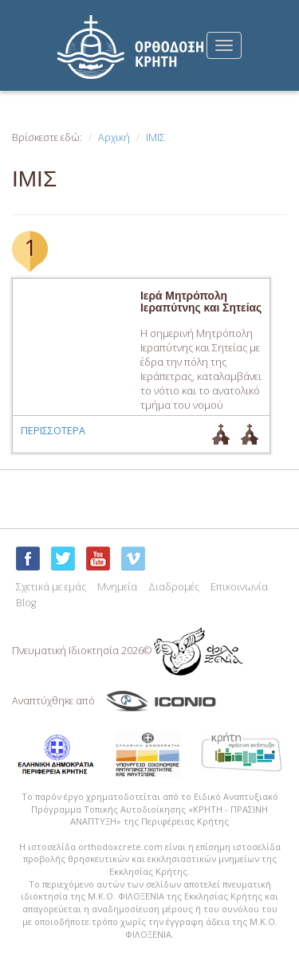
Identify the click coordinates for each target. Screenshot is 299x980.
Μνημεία (117, 587)
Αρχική (114, 137)
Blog (26, 603)
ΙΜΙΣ (155, 137)
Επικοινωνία (239, 587)
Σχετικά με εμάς (51, 587)
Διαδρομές (174, 587)
